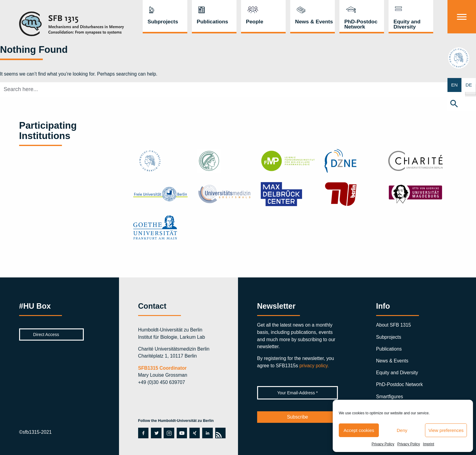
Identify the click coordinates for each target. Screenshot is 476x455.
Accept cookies (359, 430)
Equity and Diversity (407, 24)
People (255, 22)
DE (469, 85)
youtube (182, 433)
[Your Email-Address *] (298, 393)
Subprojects (163, 22)
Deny (402, 430)
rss (220, 433)
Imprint (428, 444)
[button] (462, 104)
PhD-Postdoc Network (361, 24)
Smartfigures (390, 397)
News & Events (314, 22)
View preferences (446, 430)
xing (194, 433)
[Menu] (462, 17)
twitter (156, 433)
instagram (169, 433)
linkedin (207, 433)
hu (462, 59)
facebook (143, 433)
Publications (212, 22)
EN (455, 85)
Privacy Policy (383, 444)
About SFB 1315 (394, 325)
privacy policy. (314, 366)
